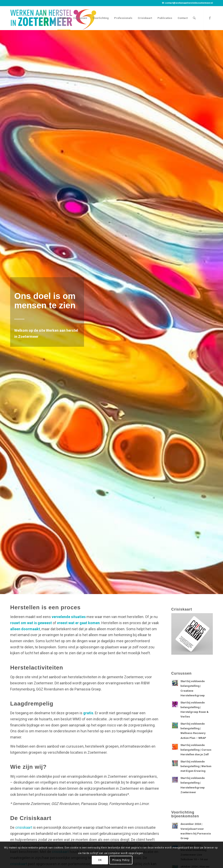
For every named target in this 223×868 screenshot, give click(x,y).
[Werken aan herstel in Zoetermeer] (54, 18)
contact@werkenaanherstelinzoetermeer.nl (189, 3)
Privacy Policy (121, 860)
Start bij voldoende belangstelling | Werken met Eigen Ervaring (196, 766)
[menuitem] (64, 18)
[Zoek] (194, 18)
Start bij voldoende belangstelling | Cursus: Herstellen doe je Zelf (196, 750)
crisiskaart (24, 827)
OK (100, 860)
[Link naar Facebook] (210, 18)
